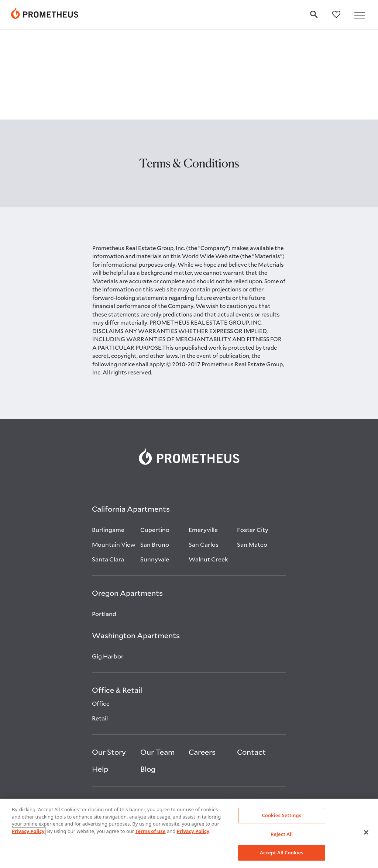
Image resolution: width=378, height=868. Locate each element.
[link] (189, 366)
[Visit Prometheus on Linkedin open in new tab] (236, 712)
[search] (317, 14)
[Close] (366, 833)
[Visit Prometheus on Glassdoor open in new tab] (273, 712)
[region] (189, 833)
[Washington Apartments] (136, 547)
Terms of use (151, 831)
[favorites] (339, 14)
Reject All (282, 834)
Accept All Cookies (282, 853)
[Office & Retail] (117, 602)
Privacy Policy (28, 831)
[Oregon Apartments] (127, 505)
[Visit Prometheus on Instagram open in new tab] (255, 712)
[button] (361, 15)
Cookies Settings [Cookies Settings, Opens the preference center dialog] (281, 815)
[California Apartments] (131, 421)
